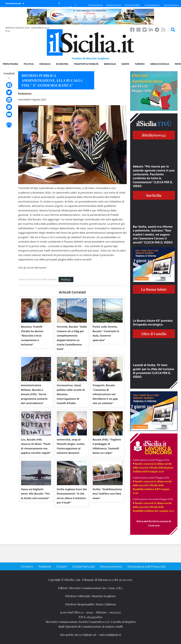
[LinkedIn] (9, 100)
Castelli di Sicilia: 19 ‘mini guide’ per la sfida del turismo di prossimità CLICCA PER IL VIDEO (153, 371)
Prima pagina (10, 64)
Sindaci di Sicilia (160, 64)
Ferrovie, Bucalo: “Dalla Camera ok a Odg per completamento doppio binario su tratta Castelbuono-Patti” (72, 338)
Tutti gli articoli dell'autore (32, 268)
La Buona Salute (154, 289)
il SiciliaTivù (80, 7)
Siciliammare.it (114, 5)
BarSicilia (110, 64)
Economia (62, 64)
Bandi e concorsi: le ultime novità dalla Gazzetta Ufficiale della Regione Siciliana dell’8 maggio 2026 (153, 468)
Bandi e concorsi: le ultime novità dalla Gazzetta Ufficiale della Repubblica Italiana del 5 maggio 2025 (153, 507)
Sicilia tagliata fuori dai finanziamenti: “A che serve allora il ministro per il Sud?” (72, 496)
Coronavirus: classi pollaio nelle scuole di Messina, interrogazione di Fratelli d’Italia (71, 394)
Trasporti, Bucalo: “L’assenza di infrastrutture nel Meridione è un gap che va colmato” (105, 394)
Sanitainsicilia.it (171, 5)
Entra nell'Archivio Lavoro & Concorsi (154, 523)
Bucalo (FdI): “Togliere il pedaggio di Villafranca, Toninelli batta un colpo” (107, 446)
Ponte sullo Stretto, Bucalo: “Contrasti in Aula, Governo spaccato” (106, 333)
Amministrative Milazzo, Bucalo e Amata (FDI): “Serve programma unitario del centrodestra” (34, 394)
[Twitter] (9, 92)
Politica (29, 64)
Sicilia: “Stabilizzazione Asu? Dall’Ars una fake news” (107, 494)
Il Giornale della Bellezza (132, 7)
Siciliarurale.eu (95, 5)
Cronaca (45, 64)
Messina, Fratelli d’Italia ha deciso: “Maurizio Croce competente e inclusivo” (32, 335)
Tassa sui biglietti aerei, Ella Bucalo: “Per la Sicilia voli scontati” (35, 494)
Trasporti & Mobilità (86, 64)
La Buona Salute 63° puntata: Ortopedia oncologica (153, 323)
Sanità (125, 64)
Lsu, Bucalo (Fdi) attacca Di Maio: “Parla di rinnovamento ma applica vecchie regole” (36, 446)
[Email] (9, 114)
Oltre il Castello (154, 334)
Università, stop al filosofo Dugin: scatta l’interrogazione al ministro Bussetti (71, 446)
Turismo (140, 64)
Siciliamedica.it (152, 5)
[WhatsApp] (9, 107)
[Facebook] (9, 85)
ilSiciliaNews (154, 135)
